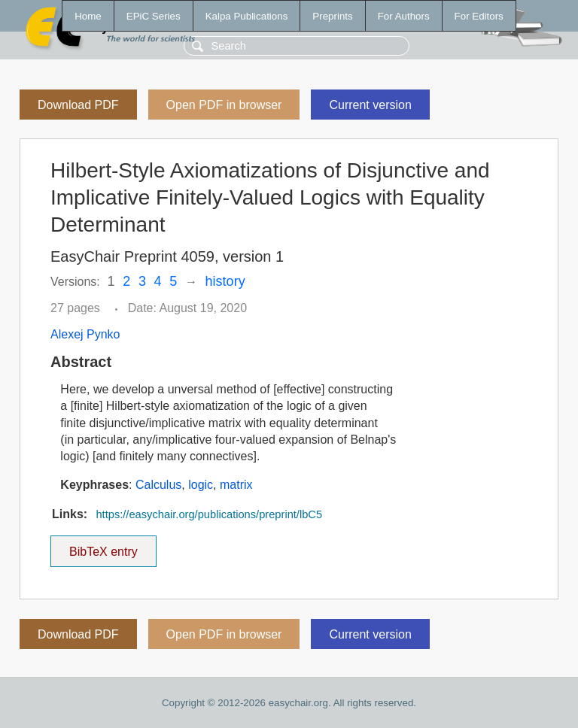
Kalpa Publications (247, 16)
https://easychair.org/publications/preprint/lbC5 (209, 514)
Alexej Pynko (85, 334)
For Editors (479, 16)
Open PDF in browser (224, 105)
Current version (370, 105)
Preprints (332, 16)
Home (88, 16)
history (225, 281)
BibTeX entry (103, 547)
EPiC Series (154, 16)
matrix (236, 485)
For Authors (404, 16)
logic (201, 485)
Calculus (158, 485)
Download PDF (78, 105)
